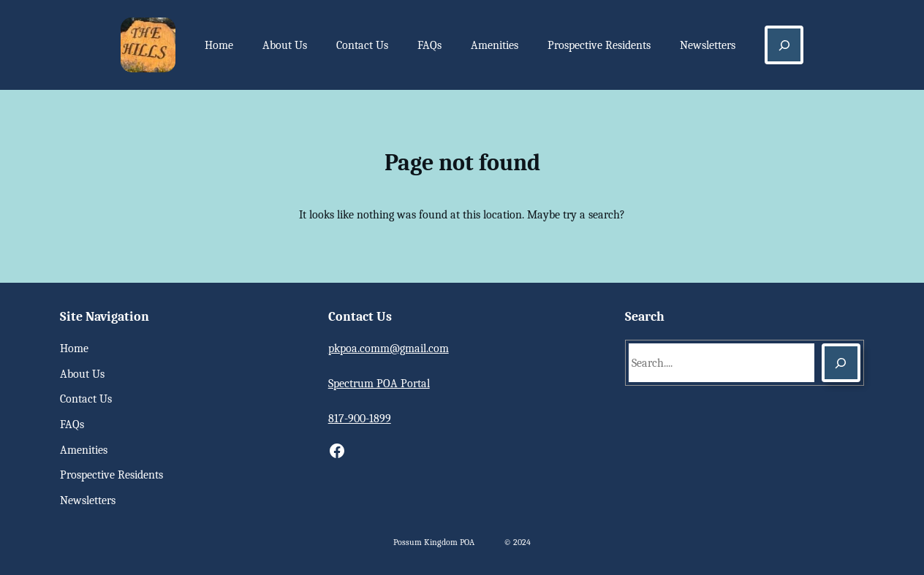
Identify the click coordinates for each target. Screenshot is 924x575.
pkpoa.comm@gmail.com (389, 349)
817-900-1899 (360, 419)
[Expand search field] (784, 45)
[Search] (841, 363)
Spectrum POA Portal (379, 384)
